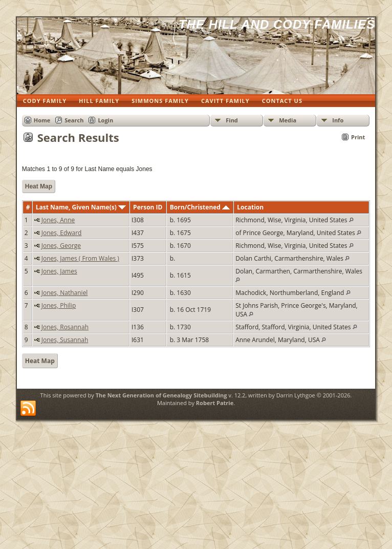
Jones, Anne (58, 220)
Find (232, 120)
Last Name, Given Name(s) (81, 207)
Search (74, 120)
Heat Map (39, 186)
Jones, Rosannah (65, 327)
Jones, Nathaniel (65, 293)
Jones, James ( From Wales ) (80, 258)
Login (105, 120)
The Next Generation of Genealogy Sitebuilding (161, 395)
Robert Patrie (215, 403)
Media (288, 120)
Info (338, 120)
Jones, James (59, 271)
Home (42, 120)
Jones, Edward (62, 233)
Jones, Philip (59, 305)
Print (358, 137)
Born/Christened (200, 207)
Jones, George (61, 246)
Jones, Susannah (65, 340)
